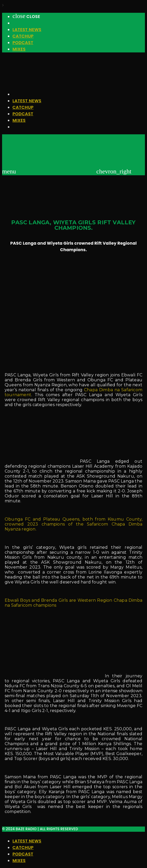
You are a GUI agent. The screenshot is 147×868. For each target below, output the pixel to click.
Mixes (19, 49)
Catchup (23, 36)
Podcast (23, 43)
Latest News (27, 30)
